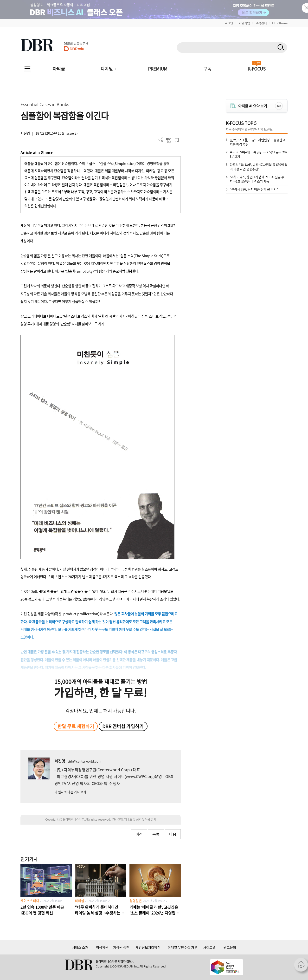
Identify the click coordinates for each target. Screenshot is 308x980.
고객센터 (261, 23)
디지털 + (108, 69)
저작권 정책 (121, 947)
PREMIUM (158, 69)
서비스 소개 (80, 947)
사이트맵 (209, 947)
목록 (156, 834)
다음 (173, 834)
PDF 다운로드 (169, 140)
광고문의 (230, 947)
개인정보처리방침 (148, 947)
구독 (207, 69)
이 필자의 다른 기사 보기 (70, 792)
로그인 (229, 23)
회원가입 (244, 23)
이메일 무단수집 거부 (183, 947)
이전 (139, 834)
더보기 (161, 140)
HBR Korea (280, 23)
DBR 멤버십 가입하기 (123, 726)
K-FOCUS (257, 69)
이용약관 (102, 947)
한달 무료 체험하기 (76, 726)
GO (279, 106)
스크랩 (177, 140)
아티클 (59, 69)
